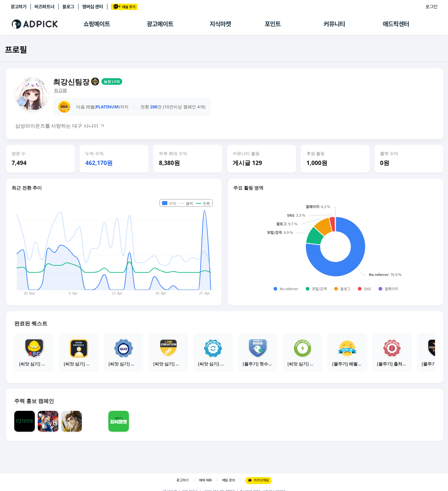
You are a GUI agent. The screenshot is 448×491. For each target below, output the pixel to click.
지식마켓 (220, 24)
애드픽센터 (396, 24)
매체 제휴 (205, 480)
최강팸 (60, 90)
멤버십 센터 (93, 7)
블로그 (68, 7)
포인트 (273, 24)
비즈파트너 (44, 7)
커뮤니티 (334, 24)
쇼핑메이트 (97, 24)
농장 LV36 (112, 82)
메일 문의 (228, 480)
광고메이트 (160, 24)
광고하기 (19, 7)
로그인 (431, 7)
